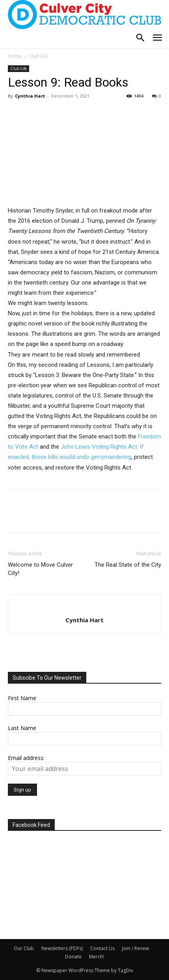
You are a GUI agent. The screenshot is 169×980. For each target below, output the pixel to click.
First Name (22, 698)
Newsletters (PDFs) (62, 948)
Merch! (97, 957)
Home (15, 56)
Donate (73, 957)
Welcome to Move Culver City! (40, 569)
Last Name (22, 728)
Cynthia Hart (30, 96)
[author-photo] (85, 607)
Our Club (24, 948)
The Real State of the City (128, 565)
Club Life (39, 56)
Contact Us (102, 948)
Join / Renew (136, 948)
